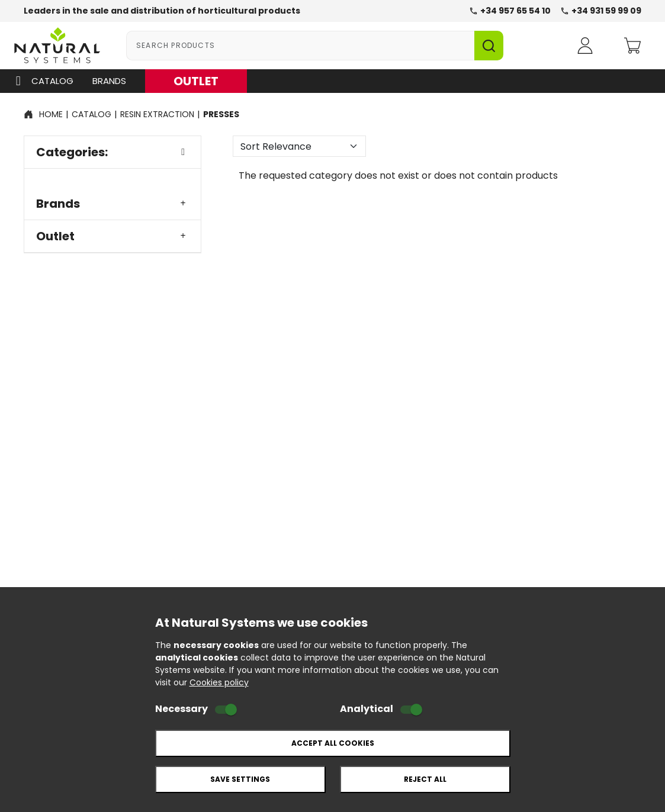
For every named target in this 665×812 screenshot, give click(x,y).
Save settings (240, 779)
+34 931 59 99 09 (601, 11)
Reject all (425, 779)
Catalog (42, 81)
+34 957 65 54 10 (510, 11)
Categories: (113, 152)
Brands (109, 81)
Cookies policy (219, 682)
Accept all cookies (333, 743)
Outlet (113, 236)
